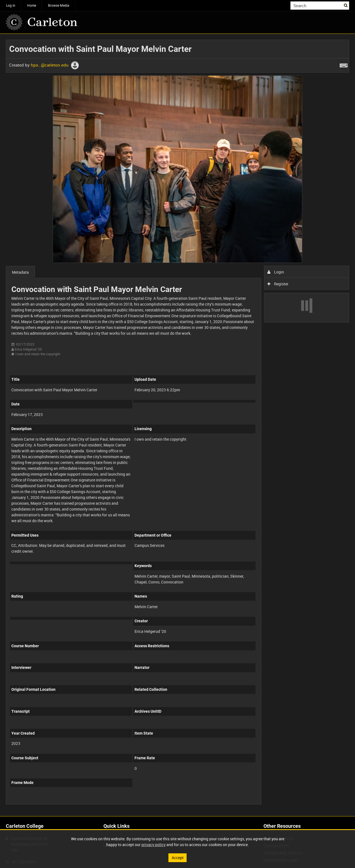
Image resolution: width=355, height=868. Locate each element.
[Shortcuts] (344, 64)
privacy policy (154, 845)
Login (276, 272)
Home (32, 5)
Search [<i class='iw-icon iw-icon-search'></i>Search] (346, 5)
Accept (178, 858)
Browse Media (59, 5)
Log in (11, 5)
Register (278, 284)
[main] (177, 425)
